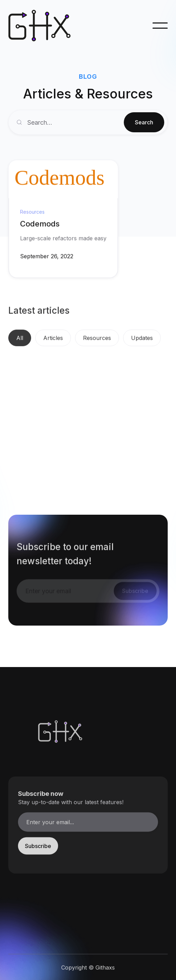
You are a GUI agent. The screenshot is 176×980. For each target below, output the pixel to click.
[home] (43, 26)
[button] (160, 26)
